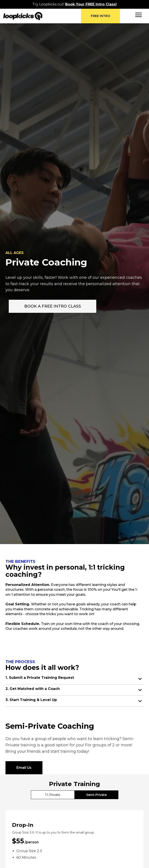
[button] (138, 15)
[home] (42, 16)
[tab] (53, 795)
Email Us (24, 768)
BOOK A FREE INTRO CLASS (53, 306)
